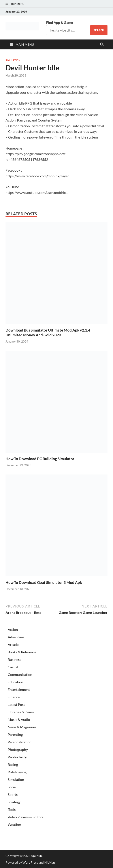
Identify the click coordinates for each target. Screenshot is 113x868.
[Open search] (102, 45)
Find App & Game (60, 22)
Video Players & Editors (26, 817)
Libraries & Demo (21, 712)
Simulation (13, 60)
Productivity (17, 757)
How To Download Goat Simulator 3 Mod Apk (44, 582)
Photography (18, 749)
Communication (20, 674)
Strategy (14, 802)
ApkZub (36, 856)
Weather (14, 824)
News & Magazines (22, 727)
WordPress (30, 862)
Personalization (20, 742)
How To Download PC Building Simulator (40, 459)
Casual (13, 667)
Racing (13, 764)
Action (13, 629)
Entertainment (19, 689)
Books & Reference (22, 652)
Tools (12, 809)
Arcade (13, 644)
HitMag (50, 862)
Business (14, 659)
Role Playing (17, 772)
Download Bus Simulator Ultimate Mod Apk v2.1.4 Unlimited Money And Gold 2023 (48, 333)
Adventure (16, 637)
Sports (13, 794)
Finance (14, 697)
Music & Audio (19, 719)
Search (99, 30)
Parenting (15, 734)
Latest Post (16, 704)
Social (12, 787)
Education (15, 682)
